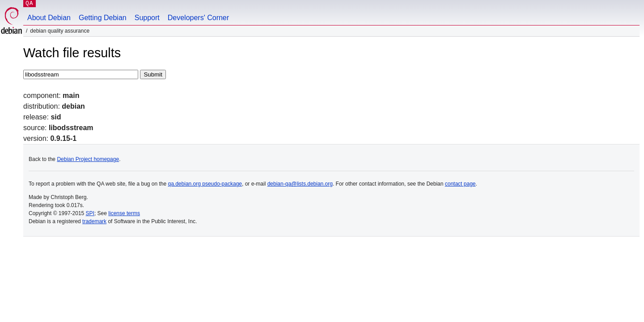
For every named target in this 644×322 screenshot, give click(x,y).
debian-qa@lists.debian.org (300, 184)
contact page (460, 184)
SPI (90, 213)
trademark (94, 221)
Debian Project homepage (88, 159)
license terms (124, 213)
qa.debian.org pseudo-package (205, 184)
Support (147, 18)
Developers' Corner (198, 18)
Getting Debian (103, 18)
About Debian (49, 18)
